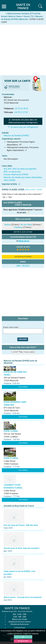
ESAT (15, 617)
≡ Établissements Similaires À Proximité (23, 14)
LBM (24, 617)
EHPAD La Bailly (11, 431)
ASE (14, 614)
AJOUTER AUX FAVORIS (23, 257)
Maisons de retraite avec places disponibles (23, 177)
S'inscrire (23, 339)
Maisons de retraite (20, 619)
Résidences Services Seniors (20, 622)
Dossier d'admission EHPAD (16, 175)
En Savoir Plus (23, 641)
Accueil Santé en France (11, 16)
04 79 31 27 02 (21, 112)
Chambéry (18, 227)
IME (20, 617)
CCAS (19, 614)
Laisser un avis (23, 247)
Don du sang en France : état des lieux (21, 525)
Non (10, 197)
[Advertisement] (23, 49)
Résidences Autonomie (20, 624)
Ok (23, 637)
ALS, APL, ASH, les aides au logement (20, 169)
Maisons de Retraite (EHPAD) (16, 136)
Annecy (8, 225)
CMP (25, 614)
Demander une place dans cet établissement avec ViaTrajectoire (23, 121)
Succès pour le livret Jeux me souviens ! (22, 548)
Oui (4, 197)
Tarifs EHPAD (10, 180)
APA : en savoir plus (12, 172)
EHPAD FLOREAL (11, 458)
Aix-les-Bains (26, 225)
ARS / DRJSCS (23, 266)
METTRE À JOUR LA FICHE (23, 232)
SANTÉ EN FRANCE (17, 608)
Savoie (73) (28, 16)
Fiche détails (23, 387)
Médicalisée (24, 241)
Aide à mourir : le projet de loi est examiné (23, 597)
